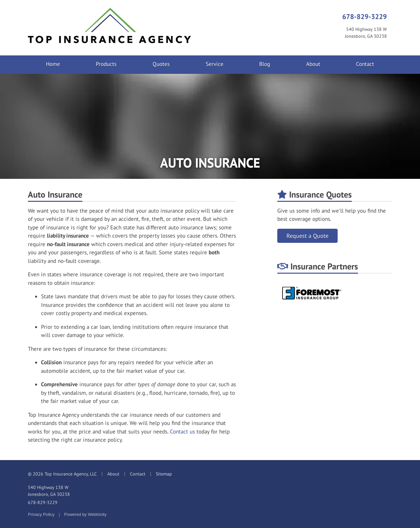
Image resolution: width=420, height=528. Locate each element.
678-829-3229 (365, 16)
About (313, 64)
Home (53, 64)
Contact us (182, 432)
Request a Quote (307, 236)
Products (106, 64)
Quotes (161, 64)
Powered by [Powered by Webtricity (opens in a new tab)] (85, 514)
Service (215, 64)
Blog (265, 64)
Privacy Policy (41, 514)
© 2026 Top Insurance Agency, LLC (62, 474)
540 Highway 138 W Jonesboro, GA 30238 (49, 491)
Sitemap (164, 474)
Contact (365, 64)
